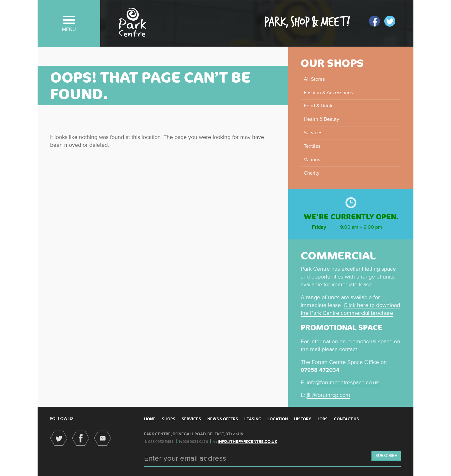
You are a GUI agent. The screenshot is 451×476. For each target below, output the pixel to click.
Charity (312, 173)
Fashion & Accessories (328, 93)
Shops (169, 419)
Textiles (312, 146)
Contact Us (346, 419)
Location (278, 419)
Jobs (322, 419)
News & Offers (223, 419)
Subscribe (386, 456)
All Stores (314, 79)
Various (312, 160)
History (303, 419)
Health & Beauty (321, 119)
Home (150, 419)
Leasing (253, 419)
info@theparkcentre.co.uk (247, 442)
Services (313, 133)
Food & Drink (318, 106)
